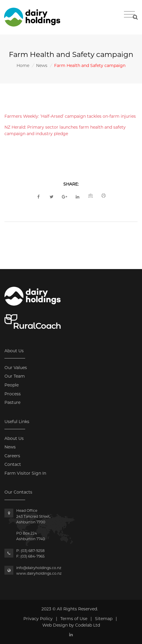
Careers (12, 456)
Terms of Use (74, 619)
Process (13, 394)
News (42, 65)
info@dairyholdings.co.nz (39, 568)
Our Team (15, 376)
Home (23, 65)
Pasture (12, 402)
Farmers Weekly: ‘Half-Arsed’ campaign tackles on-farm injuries (70, 116)
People (12, 385)
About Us (14, 438)
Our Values (16, 368)
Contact (13, 464)
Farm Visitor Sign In (25, 473)
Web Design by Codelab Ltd (71, 625)
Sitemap (104, 619)
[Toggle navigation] (129, 14)
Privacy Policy (38, 619)
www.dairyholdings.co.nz (39, 573)
